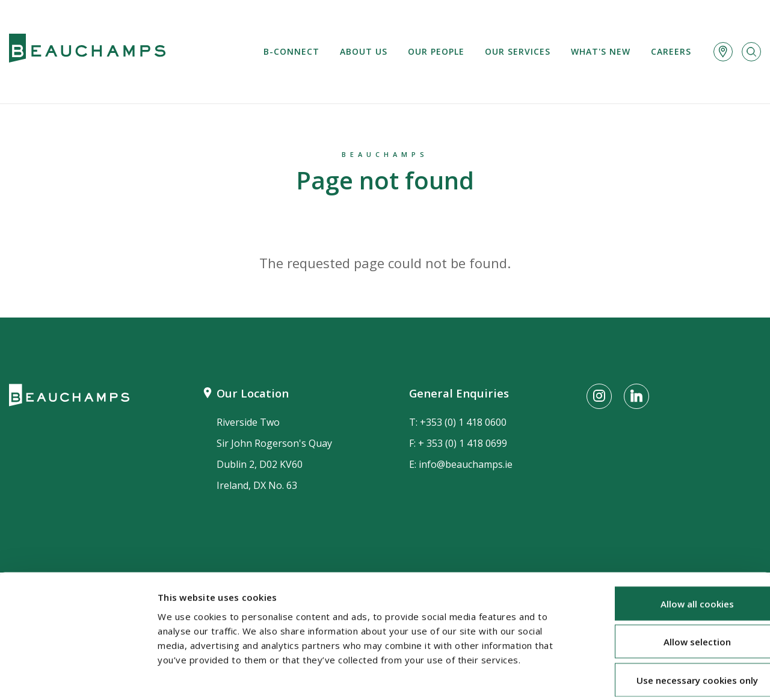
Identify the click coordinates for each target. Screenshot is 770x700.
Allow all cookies (670, 545)
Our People (436, 51)
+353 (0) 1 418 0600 (463, 422)
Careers (671, 51)
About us (364, 51)
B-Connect (291, 51)
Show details (638, 677)
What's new (601, 51)
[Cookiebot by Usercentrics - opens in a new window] (78, 677)
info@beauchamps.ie (466, 464)
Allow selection (670, 584)
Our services (518, 51)
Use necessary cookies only (670, 622)
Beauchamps (385, 154)
